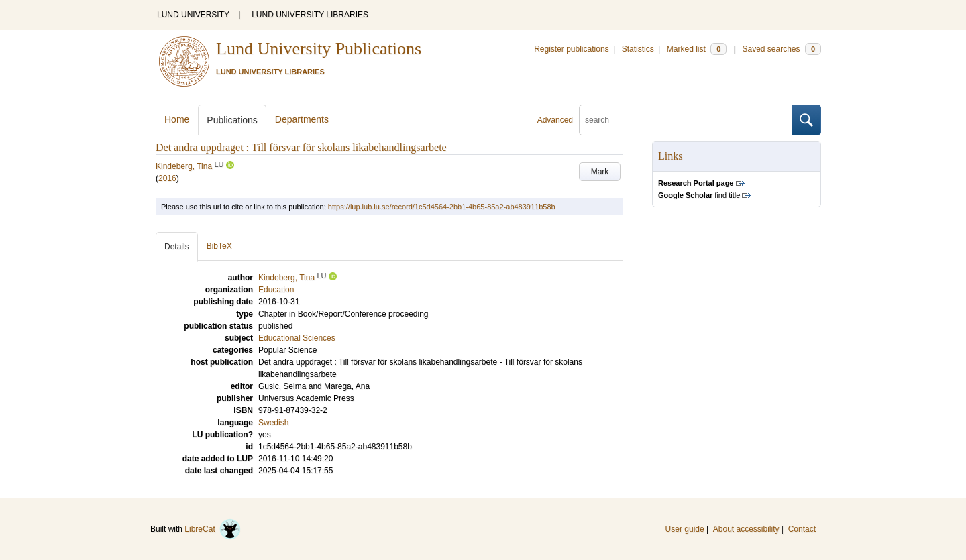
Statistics (638, 49)
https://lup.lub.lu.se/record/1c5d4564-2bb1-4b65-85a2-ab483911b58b (442, 207)
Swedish (273, 423)
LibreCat (213, 529)
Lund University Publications (319, 49)
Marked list (697, 49)
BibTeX (219, 246)
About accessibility (746, 529)
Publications (232, 120)
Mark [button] (600, 172)
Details (177, 247)
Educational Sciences (297, 338)
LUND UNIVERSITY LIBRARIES (310, 15)
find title (699, 195)
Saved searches (782, 49)
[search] (686, 120)
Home (177, 119)
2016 (167, 178)
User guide (685, 529)
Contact (802, 529)
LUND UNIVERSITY (193, 15)
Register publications (571, 49)
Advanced (555, 120)
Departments (302, 119)
